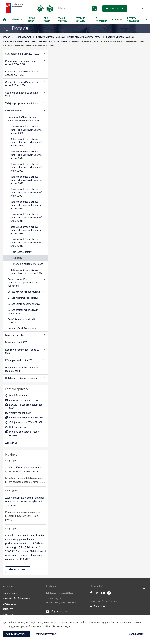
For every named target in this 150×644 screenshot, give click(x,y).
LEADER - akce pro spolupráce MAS (26, 406)
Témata (16, 20)
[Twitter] (97, 594)
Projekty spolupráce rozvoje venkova (24, 433)
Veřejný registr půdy (20, 413)
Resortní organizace (133, 20)
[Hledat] (76, 8)
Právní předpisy (62, 20)
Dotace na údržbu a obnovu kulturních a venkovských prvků (69, 37)
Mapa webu (8, 614)
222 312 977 (98, 606)
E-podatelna (101, 20)
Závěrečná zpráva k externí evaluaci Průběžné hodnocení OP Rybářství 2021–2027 (25, 502)
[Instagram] (109, 594)
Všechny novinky (18, 570)
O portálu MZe (10, 594)
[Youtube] (103, 594)
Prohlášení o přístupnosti (17, 599)
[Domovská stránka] (5, 20)
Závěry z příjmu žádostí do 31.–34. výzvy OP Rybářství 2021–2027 (24, 470)
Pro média (47, 20)
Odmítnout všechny (46, 634)
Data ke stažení (18, 427)
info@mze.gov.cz (57, 612)
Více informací (136, 634)
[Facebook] (91, 594)
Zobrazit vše (12, 443)
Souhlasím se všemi (16, 634)
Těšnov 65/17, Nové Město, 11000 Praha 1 (61, 601)
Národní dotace (23, 37)
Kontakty (117, 20)
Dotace (6, 37)
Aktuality (62, 41)
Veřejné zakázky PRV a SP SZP (26, 422)
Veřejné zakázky (81, 20)
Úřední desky (31, 20)
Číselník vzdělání (18, 395)
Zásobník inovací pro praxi (24, 400)
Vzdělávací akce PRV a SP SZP (26, 418)
